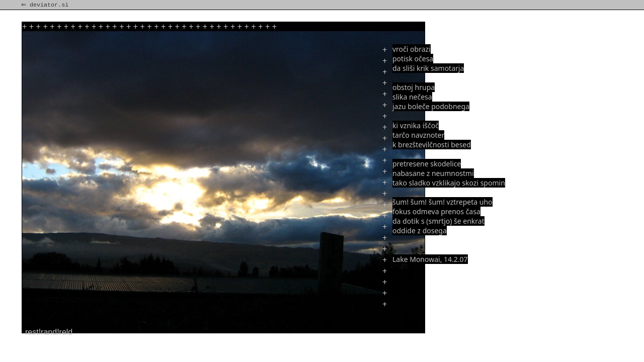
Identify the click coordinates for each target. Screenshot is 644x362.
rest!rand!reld (49, 332)
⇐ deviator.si (46, 5)
